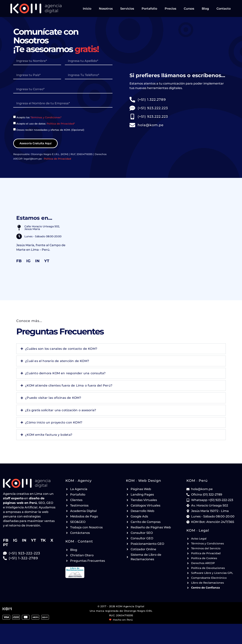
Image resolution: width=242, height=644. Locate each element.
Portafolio (149, 9)
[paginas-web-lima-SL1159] (14, 129)
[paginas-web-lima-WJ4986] (37, 61)
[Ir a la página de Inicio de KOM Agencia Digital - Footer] (29, 483)
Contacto (224, 9)
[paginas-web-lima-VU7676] (14, 123)
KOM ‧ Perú (197, 481)
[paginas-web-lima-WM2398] (89, 61)
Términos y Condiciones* (46, 117)
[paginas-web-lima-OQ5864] (14, 117)
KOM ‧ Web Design (143, 481)
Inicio (87, 9)
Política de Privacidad (57, 159)
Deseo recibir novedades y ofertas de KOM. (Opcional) (50, 130)
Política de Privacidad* (61, 124)
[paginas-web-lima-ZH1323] (37, 75)
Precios (170, 9)
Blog (205, 9)
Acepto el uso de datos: (46, 124)
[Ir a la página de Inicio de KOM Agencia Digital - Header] (36, 8)
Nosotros (106, 9)
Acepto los (39, 117)
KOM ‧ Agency (79, 481)
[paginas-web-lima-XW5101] (89, 75)
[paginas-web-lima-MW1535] (63, 89)
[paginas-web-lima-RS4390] (63, 104)
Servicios (127, 9)
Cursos (189, 9)
